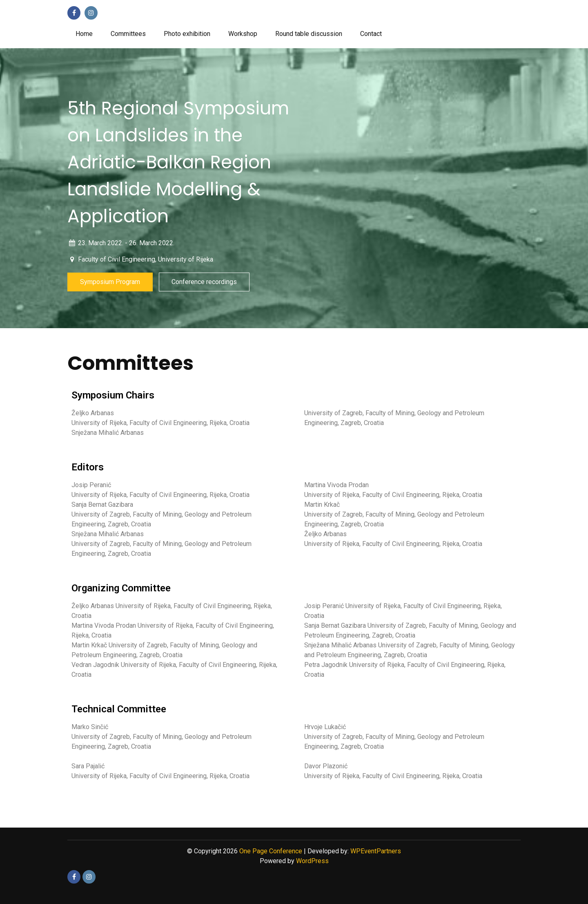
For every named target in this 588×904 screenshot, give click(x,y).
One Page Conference (271, 851)
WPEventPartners (376, 851)
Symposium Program (110, 282)
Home (84, 34)
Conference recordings (204, 282)
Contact (371, 34)
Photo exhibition (187, 34)
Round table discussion (309, 34)
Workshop (243, 34)
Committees (128, 34)
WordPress (312, 861)
